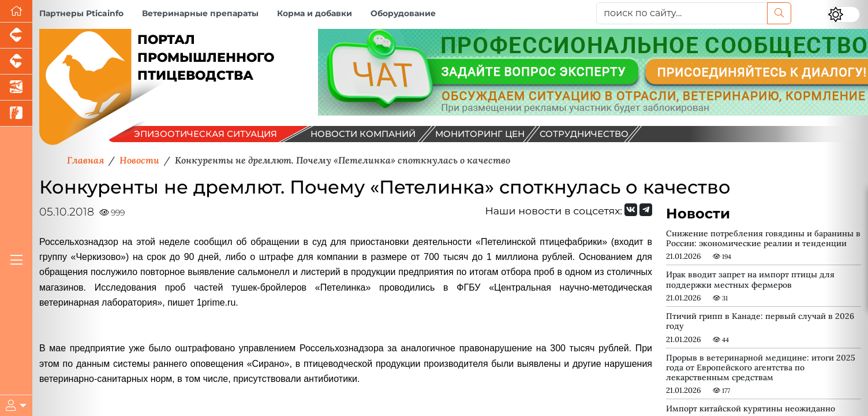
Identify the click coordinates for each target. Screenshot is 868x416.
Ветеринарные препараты (200, 13)
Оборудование (403, 13)
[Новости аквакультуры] (16, 88)
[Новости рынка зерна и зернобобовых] (16, 114)
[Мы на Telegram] (646, 210)
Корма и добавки (315, 13)
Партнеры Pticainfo (81, 13)
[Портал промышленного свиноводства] (16, 36)
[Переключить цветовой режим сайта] (844, 14)
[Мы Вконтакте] (631, 210)
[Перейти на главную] (16, 11)
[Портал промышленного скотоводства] (16, 62)
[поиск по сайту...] (682, 13)
